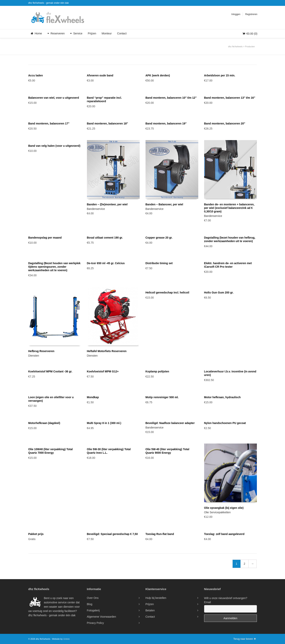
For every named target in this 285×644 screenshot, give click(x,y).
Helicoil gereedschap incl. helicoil (167, 292)
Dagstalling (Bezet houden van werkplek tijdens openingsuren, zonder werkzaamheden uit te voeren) (54, 267)
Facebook (256, 3)
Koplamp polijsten (157, 371)
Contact (150, 617)
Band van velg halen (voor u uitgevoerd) (54, 146)
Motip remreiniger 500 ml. (162, 397)
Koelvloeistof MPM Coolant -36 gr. (50, 371)
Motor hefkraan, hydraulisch (222, 397)
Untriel (66, 639)
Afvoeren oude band (100, 75)
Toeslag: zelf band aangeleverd (224, 534)
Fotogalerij (93, 610)
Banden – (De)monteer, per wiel (107, 204)
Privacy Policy (95, 623)
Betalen (150, 610)
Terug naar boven (245, 639)
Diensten (34, 356)
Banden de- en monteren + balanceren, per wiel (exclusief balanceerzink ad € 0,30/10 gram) (229, 208)
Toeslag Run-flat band (160, 534)
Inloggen (236, 14)
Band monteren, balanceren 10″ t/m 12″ (171, 98)
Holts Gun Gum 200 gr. (219, 292)
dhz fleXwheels (235, 47)
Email (208, 602)
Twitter (251, 3)
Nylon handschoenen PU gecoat (225, 423)
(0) (250, 34)
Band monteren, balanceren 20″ (225, 123)
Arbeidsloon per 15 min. (220, 75)
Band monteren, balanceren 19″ (166, 123)
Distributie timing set (159, 263)
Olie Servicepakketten (217, 512)
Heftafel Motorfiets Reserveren (107, 351)
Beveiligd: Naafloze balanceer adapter (170, 423)
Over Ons (93, 598)
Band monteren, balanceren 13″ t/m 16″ (230, 98)
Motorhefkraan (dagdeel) (44, 423)
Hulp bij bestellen (156, 598)
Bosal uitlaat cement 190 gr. (105, 238)
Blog (90, 604)
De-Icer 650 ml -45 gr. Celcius (106, 263)
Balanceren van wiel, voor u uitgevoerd (54, 98)
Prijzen (150, 604)
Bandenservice (96, 209)
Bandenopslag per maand (45, 238)
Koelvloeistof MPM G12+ (103, 371)
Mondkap (93, 397)
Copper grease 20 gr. (159, 238)
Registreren (251, 14)
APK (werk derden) (158, 75)
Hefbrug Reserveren (41, 351)
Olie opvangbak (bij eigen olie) (224, 508)
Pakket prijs (36, 534)
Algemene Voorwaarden (101, 617)
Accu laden (36, 75)
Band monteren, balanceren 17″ (49, 123)
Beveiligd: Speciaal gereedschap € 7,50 (112, 534)
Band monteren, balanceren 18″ (108, 123)
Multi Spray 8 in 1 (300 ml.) (104, 423)
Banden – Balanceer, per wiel (164, 204)
